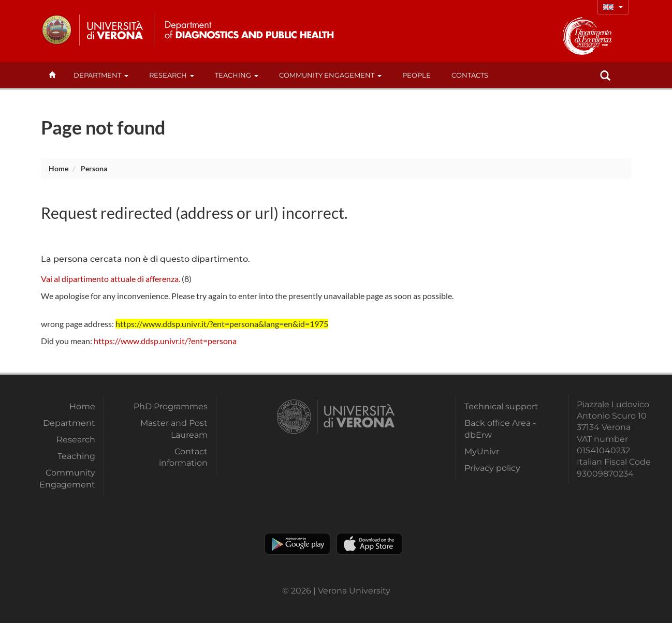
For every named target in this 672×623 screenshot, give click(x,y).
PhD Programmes (171, 406)
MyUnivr (482, 451)
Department (101, 75)
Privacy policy (492, 468)
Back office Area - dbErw (500, 429)
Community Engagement (330, 75)
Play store (297, 544)
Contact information (183, 457)
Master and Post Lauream (174, 429)
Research (172, 75)
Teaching (237, 75)
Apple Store (369, 544)
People (417, 75)
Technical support (501, 406)
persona (94, 168)
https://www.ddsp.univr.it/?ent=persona (165, 341)
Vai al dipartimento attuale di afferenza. (111, 279)
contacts (470, 75)
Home (59, 168)
